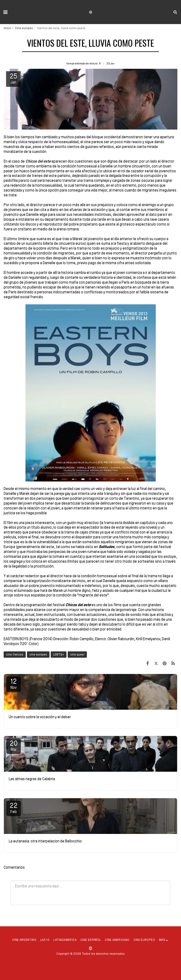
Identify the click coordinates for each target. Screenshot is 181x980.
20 (14, 745)
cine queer (77, 654)
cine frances (15, 654)
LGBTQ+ (59, 654)
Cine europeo (24, 28)
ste (48, 161)
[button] (5, 12)
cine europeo (38, 654)
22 (14, 808)
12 (14, 683)
